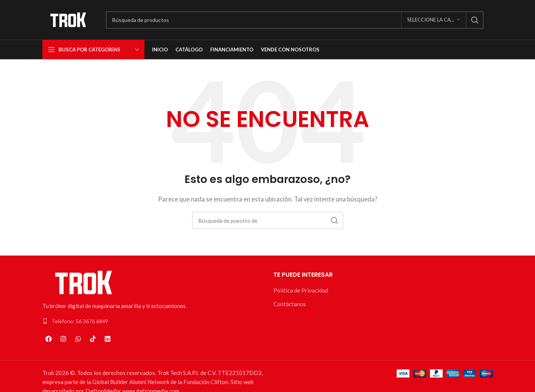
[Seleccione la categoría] (434, 20)
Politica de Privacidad (301, 290)
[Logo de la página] (68, 19)
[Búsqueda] (295, 20)
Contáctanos (290, 304)
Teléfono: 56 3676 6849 (80, 321)
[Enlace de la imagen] (84, 282)
